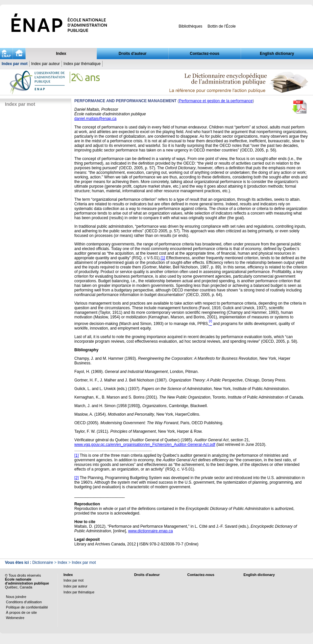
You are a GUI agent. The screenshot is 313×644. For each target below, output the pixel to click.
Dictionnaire (43, 563)
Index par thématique (82, 64)
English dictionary (277, 54)
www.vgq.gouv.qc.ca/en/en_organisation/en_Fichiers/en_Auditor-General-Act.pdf (145, 445)
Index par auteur (46, 64)
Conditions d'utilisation (24, 602)
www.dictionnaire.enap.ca (151, 531)
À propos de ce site (21, 612)
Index (61, 54)
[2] (76, 478)
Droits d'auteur (133, 54)
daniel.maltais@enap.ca (95, 119)
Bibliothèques (190, 26)
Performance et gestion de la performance (216, 101)
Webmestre (15, 618)
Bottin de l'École (222, 26)
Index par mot (15, 64)
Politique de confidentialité (27, 607)
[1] (163, 258)
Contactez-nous (205, 54)
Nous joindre (16, 597)
